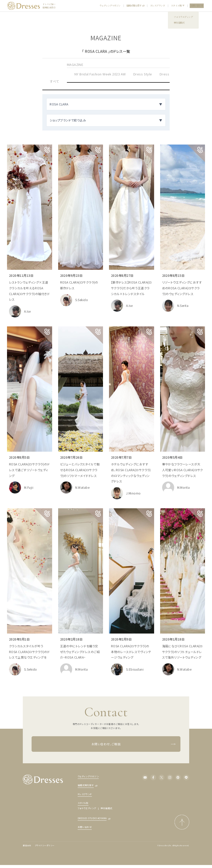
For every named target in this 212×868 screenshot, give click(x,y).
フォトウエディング (87, 808)
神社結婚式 (106, 808)
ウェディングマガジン (110, 6)
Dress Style (143, 74)
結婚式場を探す (135, 6)
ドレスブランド (158, 6)
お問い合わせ (197, 6)
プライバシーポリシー (45, 845)
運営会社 (27, 845)
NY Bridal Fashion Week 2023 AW (100, 74)
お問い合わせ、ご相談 (134, 744)
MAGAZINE (75, 65)
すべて (55, 81)
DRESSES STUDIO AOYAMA (92, 819)
